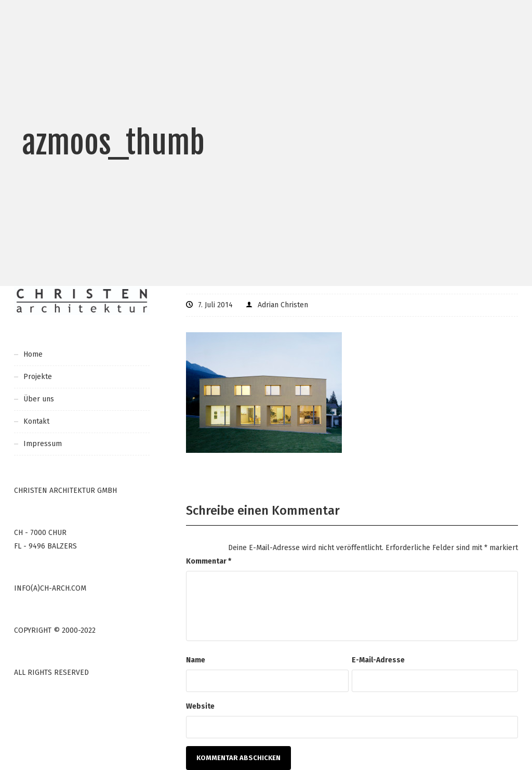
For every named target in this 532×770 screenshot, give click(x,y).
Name (196, 660)
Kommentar (209, 561)
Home (33, 354)
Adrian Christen (283, 305)
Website (200, 706)
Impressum (43, 444)
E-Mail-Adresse (378, 660)
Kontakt (36, 421)
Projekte (38, 377)
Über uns (39, 399)
